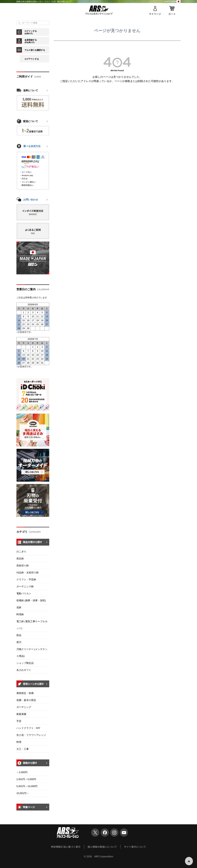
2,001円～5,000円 (26, 779)
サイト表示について (135, 847)
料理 (19, 742)
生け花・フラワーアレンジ (31, 735)
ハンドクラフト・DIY (28, 728)
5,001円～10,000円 (27, 786)
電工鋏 (32, 625)
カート (172, 14)
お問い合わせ (31, 200)
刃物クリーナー (32, 653)
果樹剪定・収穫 (25, 693)
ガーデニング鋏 (25, 587)
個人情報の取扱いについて (102, 847)
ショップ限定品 (25, 663)
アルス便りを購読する (35, 50)
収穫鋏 (31, 600)
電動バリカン (24, 593)
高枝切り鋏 (23, 566)
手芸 (19, 721)
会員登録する (37, 41)
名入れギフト (24, 670)
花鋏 (19, 607)
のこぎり (21, 552)
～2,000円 (22, 772)
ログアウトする (32, 59)
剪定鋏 (20, 559)
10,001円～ (23, 793)
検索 (20, 23)
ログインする (37, 32)
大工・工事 (23, 749)
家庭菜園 (21, 714)
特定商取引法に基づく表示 (66, 847)
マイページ (155, 14)
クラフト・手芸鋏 (26, 580)
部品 (19, 635)
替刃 (19, 642)
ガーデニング (24, 707)
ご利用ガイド (25, 77)
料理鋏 (20, 614)
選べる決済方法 (32, 146)
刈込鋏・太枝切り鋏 (27, 573)
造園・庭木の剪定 (26, 700)
